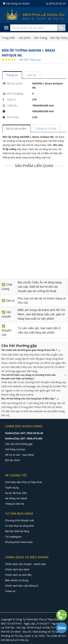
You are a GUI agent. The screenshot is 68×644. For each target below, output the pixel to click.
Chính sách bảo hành (17, 569)
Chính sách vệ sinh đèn (18, 575)
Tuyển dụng (12, 488)
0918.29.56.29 (56, 4)
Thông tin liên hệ (15, 504)
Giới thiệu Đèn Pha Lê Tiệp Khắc (24, 482)
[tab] (12, 75)
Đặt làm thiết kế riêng (17, 531)
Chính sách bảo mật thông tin (22, 586)
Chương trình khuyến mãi (19, 520)
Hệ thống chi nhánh (16, 498)
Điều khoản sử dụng (17, 580)
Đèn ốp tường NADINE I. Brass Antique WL (28, 137)
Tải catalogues (13, 537)
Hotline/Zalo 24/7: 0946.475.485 (24, 439)
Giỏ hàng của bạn (15, 449)
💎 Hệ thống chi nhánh (16, 4)
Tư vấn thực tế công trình (19, 526)
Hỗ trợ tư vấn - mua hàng (19, 455)
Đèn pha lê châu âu (17, 640)
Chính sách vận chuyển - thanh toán (25, 564)
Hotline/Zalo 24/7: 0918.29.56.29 (24, 433)
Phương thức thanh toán (19, 542)
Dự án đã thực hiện (16, 493)
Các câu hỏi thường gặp (19, 444)
